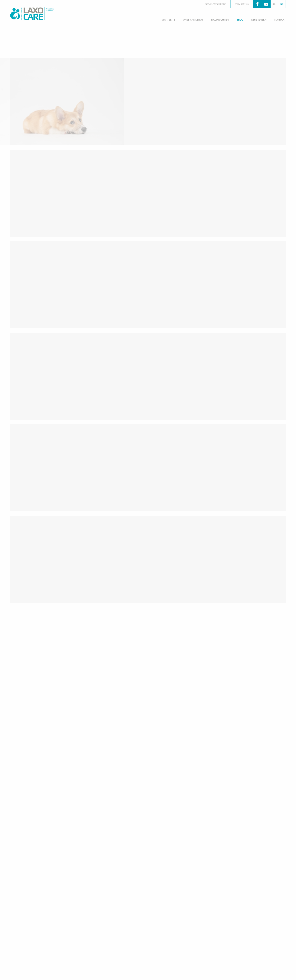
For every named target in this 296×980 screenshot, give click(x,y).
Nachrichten (220, 20)
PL (274, 4)
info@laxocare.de (215, 4)
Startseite (168, 20)
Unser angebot (193, 20)
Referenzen (259, 20)
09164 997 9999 (242, 4)
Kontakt (280, 20)
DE (282, 4)
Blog (240, 20)
